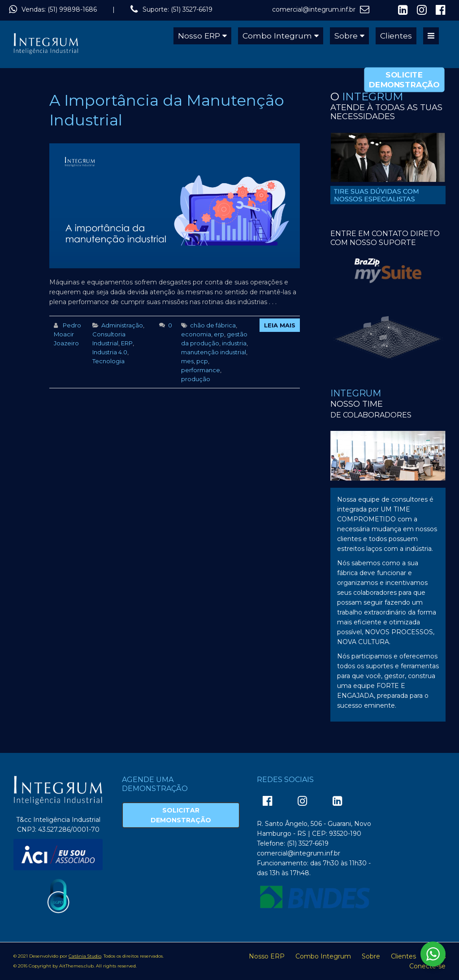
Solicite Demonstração (404, 80)
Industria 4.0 (110, 352)
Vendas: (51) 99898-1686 (59, 9)
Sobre (346, 36)
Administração (122, 325)
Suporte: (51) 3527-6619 (178, 9)
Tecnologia (108, 361)
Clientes (396, 36)
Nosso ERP (199, 36)
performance (201, 370)
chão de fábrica (213, 325)
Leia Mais (280, 325)
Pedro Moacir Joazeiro (67, 334)
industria (234, 343)
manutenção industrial (214, 352)
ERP (127, 343)
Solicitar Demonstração (181, 815)
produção (196, 379)
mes (187, 361)
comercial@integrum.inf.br (314, 9)
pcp (202, 361)
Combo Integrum (277, 36)
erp (219, 334)
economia (196, 334)
